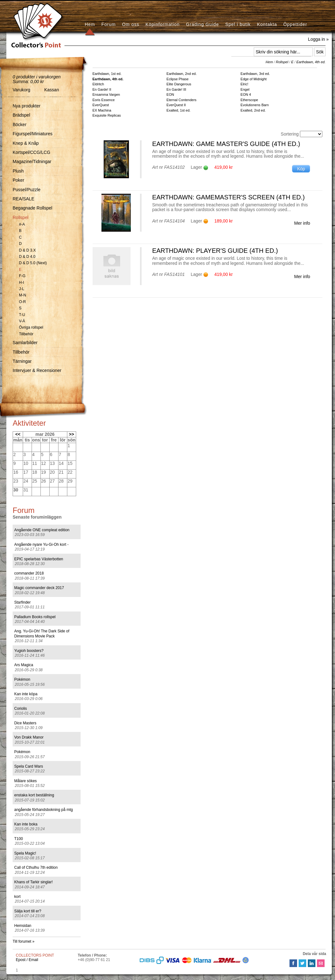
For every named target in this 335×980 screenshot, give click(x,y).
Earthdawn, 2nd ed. (182, 74)
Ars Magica (24, 665)
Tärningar (22, 361)
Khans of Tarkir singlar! (33, 882)
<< (18, 434)
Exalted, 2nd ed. (253, 110)
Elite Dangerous (179, 84)
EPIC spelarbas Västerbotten (39, 559)
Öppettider (295, 24)
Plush (18, 171)
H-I (21, 283)
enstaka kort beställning (34, 795)
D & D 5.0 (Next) (33, 263)
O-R (22, 302)
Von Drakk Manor (29, 737)
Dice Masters (25, 723)
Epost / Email (27, 960)
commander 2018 (29, 573)
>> (71, 434)
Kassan (52, 90)
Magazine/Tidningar (32, 161)
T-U (22, 315)
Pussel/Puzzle (27, 190)
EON (170, 94)
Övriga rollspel (31, 327)
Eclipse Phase (178, 79)
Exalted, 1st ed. (179, 110)
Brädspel (21, 115)
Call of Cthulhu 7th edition (36, 867)
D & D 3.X (27, 250)
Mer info (302, 223)
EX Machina (102, 110)
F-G (22, 276)
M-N (23, 295)
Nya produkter (27, 106)
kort (17, 897)
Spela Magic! (25, 853)
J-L (22, 289)
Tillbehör (26, 334)
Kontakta (267, 24)
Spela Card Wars (29, 766)
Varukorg (21, 90)
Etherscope (249, 100)
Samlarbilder (25, 343)
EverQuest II (176, 105)
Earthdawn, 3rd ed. (255, 74)
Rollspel (21, 217)
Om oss (131, 24)
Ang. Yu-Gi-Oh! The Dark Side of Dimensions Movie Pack (42, 633)
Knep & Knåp (26, 143)
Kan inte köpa (26, 694)
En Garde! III (176, 89)
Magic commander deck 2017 (39, 588)
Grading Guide (203, 24)
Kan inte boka (26, 824)
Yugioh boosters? (29, 651)
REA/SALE (23, 199)
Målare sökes (25, 781)
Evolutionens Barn (255, 105)
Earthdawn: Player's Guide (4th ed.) (215, 251)
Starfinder (22, 602)
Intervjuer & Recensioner (37, 370)
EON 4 (246, 94)
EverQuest (101, 105)
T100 (18, 839)
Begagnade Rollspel (32, 208)
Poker (18, 180)
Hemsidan (23, 926)
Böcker (20, 125)
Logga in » (318, 39)
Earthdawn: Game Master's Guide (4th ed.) (226, 144)
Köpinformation (162, 24)
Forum (109, 24)
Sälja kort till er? (28, 911)
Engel (245, 89)
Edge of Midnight (254, 79)
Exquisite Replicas (107, 115)
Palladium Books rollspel (35, 617)
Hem (90, 24)
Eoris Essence (104, 100)
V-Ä (22, 321)
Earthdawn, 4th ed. (311, 62)
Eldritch (98, 84)
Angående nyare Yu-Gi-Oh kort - (41, 545)
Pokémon (22, 679)
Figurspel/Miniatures (33, 134)
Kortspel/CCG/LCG (31, 152)
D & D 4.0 (27, 257)
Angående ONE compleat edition (42, 530)
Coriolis (21, 709)
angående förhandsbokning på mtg (43, 810)
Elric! (244, 84)
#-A (22, 224)
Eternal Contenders (182, 100)
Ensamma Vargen (106, 94)
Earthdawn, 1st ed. (107, 74)
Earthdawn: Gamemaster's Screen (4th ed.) (228, 197)
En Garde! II (102, 89)
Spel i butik (238, 24)
